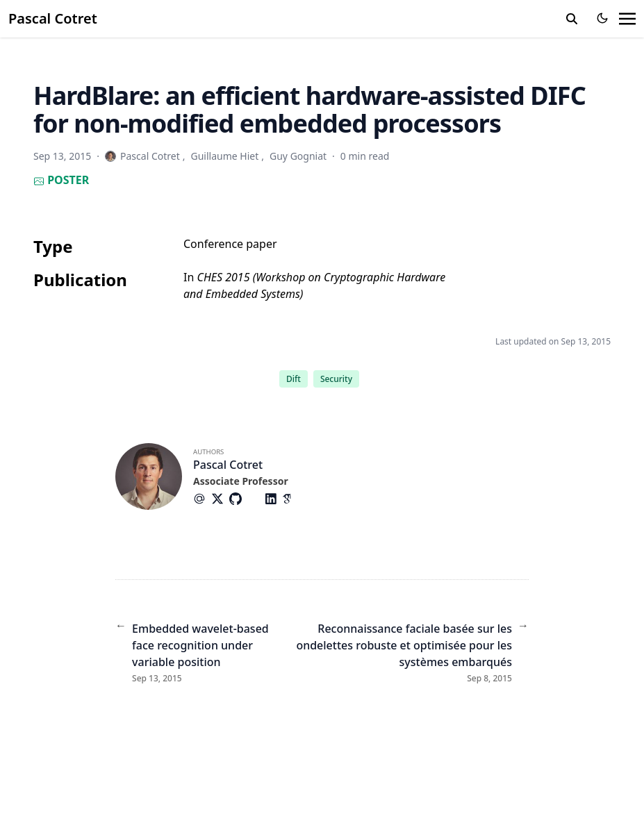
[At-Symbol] (202, 499)
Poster (61, 180)
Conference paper (230, 244)
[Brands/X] (220, 499)
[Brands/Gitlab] (256, 499)
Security (336, 379)
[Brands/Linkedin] (274, 499)
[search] (572, 19)
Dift (294, 379)
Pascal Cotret (53, 18)
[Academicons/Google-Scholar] (291, 499)
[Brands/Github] (238, 499)
